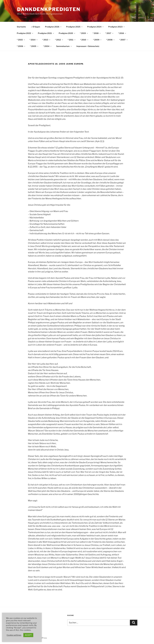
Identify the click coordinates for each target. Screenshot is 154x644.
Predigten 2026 (53, 27)
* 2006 (21, 46)
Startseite (21, 27)
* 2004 (47, 46)
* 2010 (84, 40)
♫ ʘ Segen (36, 27)
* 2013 (46, 40)
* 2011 (72, 40)
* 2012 (59, 40)
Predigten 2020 (67, 33)
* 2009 (97, 40)
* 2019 (84, 33)
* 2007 (124, 40)
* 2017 (110, 33)
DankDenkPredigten (49, 9)
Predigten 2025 (74, 27)
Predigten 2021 (46, 33)
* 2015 (21, 40)
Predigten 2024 (96, 27)
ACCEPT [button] (28, 635)
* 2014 (34, 40)
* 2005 (34, 46)
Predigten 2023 (117, 27)
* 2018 (97, 33)
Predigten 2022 (25, 33)
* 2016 (122, 33)
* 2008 (111, 40)
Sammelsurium (64, 46)
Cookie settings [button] (14, 635)
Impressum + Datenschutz (88, 46)
